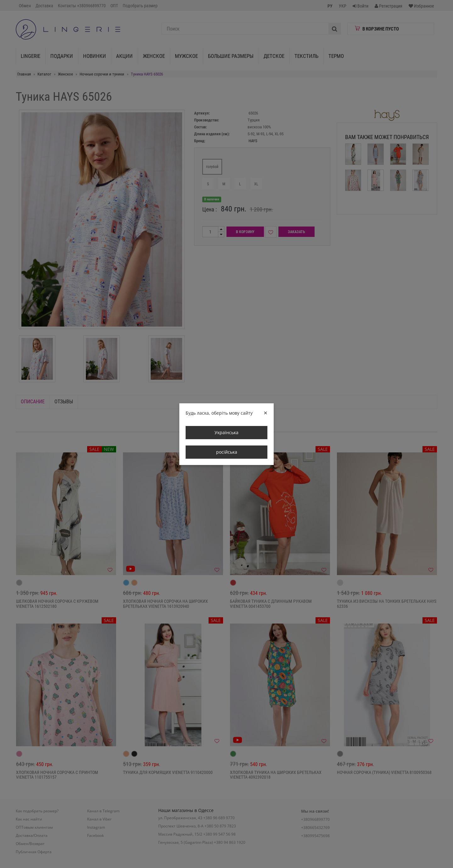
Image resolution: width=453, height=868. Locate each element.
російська (227, 452)
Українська (226, 432)
